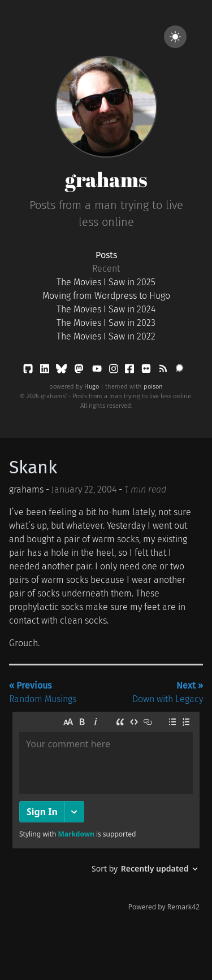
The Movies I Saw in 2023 (106, 323)
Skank (33, 467)
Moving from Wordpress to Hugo (106, 296)
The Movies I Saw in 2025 (106, 282)
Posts (106, 255)
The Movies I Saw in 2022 (106, 336)
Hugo (92, 387)
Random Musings (43, 692)
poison (153, 387)
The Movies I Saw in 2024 (106, 309)
